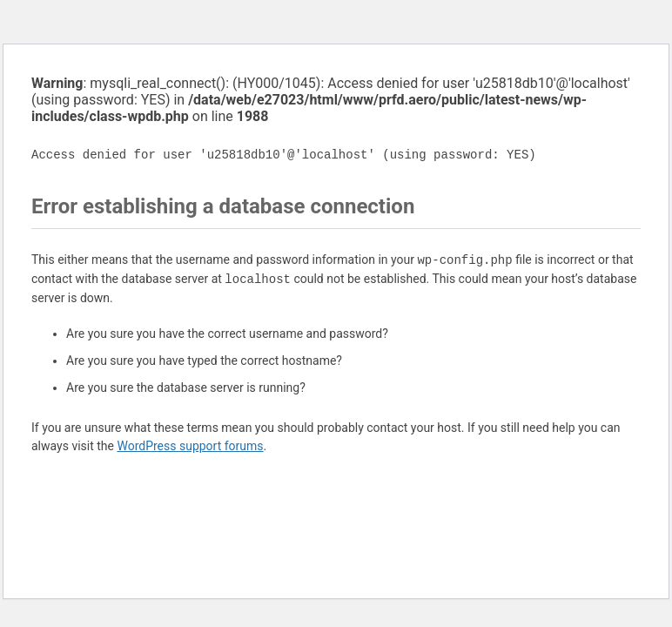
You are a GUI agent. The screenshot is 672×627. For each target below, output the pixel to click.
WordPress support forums (190, 446)
